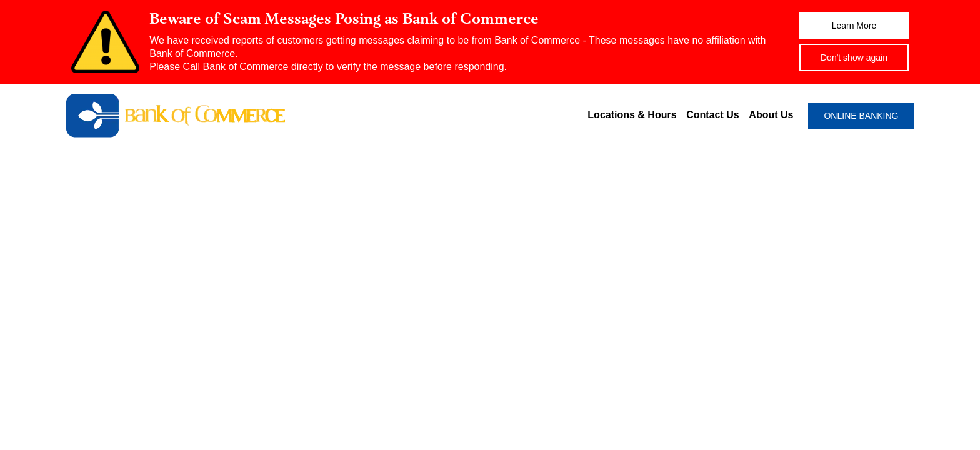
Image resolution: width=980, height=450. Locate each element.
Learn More (854, 26)
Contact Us (712, 115)
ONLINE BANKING (861, 116)
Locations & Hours (632, 115)
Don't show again (854, 57)
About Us (771, 115)
